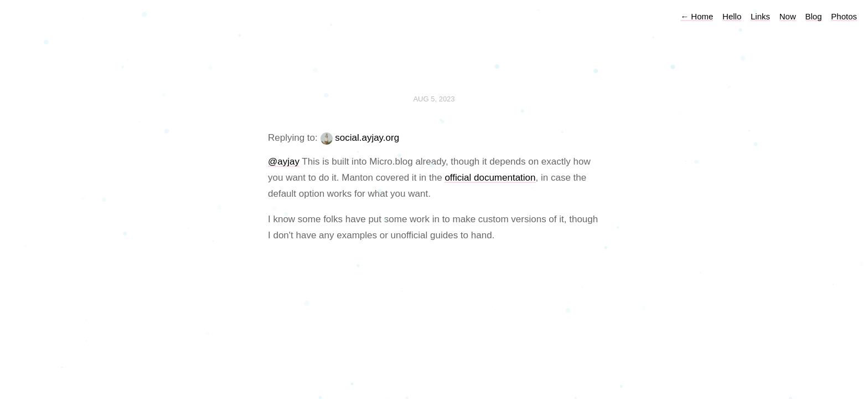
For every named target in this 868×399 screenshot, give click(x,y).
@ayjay (284, 162)
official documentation (490, 178)
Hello (732, 16)
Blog (814, 16)
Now (788, 16)
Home (697, 16)
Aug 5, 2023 (434, 99)
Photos (844, 16)
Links (760, 16)
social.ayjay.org (367, 138)
